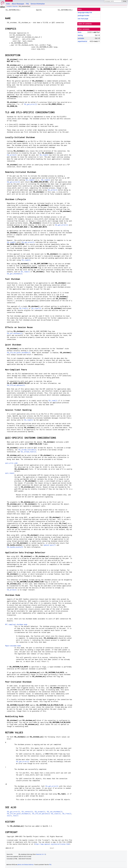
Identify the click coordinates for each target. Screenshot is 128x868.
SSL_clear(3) (36, 308)
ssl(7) (9, 816)
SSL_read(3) (44, 155)
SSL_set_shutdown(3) (15, 333)
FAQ (27, 4)
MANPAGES (9, 1)
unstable (9, 6)
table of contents (85, 24)
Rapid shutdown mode (13, 646)
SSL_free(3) (24, 308)
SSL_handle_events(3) (15, 547)
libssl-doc (15, 6)
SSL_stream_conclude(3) (27, 450)
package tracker (83, 15)
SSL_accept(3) (40, 812)
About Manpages (18, 4)
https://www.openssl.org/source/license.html (52, 844)
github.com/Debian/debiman (26, 865)
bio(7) (16, 816)
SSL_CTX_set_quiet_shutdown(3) (19, 353)
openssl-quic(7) (50, 545)
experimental (82, 41)
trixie (80, 32)
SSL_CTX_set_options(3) (16, 385)
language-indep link (85, 12)
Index (8, 4)
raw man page (83, 19)
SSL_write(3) (12, 155)
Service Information (38, 4)
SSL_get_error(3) (30, 104)
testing (80, 35)
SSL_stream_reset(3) (28, 452)
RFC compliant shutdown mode (16, 624)
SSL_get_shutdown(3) (15, 274)
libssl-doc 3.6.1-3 (41, 854)
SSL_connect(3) (27, 812)
